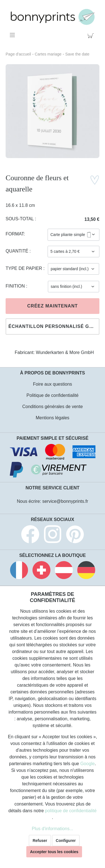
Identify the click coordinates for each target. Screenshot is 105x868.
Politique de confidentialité (53, 395)
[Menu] (13, 35)
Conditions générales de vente (52, 407)
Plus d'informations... (52, 829)
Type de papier (25, 268)
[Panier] (92, 35)
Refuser (40, 841)
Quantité (17, 251)
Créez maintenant (52, 306)
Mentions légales (52, 418)
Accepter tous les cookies (54, 852)
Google (88, 764)
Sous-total (20, 219)
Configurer (66, 841)
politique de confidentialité (71, 811)
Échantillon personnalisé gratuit (54, 326)
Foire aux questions (53, 384)
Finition (16, 286)
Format (15, 234)
